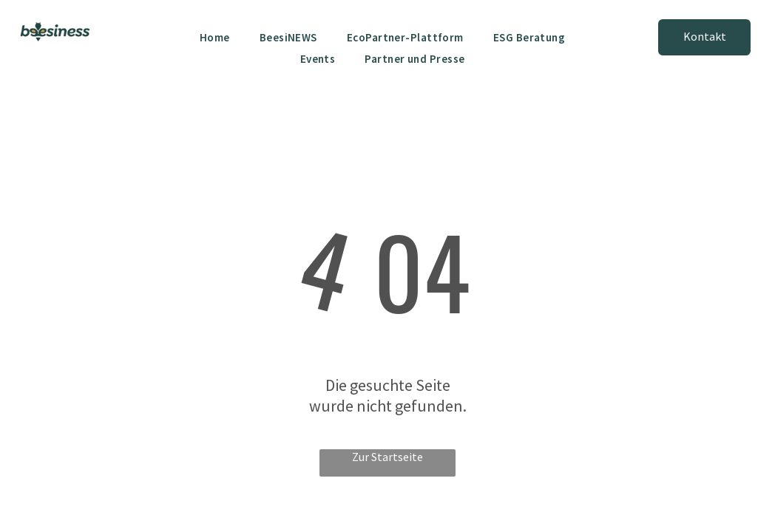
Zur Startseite (387, 457)
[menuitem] (215, 37)
